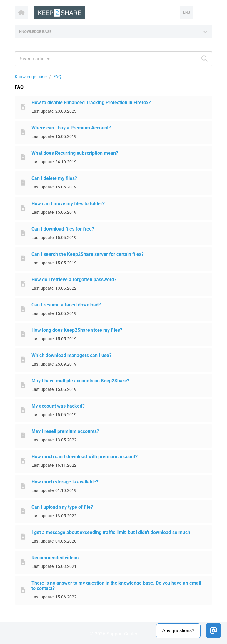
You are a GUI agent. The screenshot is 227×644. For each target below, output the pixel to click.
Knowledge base (31, 77)
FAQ (57, 77)
